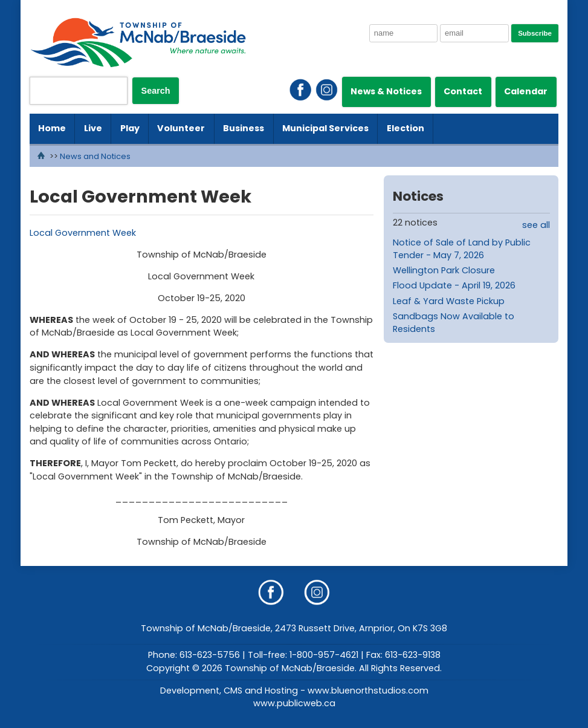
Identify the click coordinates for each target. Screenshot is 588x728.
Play (130, 128)
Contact (463, 91)
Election (405, 128)
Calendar (526, 91)
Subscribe (535, 33)
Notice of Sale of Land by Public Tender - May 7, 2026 (462, 249)
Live (93, 128)
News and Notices (95, 156)
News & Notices (386, 91)
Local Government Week (83, 233)
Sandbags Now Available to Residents (454, 323)
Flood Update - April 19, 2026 (454, 285)
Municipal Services (325, 128)
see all (536, 225)
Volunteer (181, 128)
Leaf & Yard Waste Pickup (449, 301)
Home (52, 128)
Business (244, 128)
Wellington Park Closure (444, 270)
